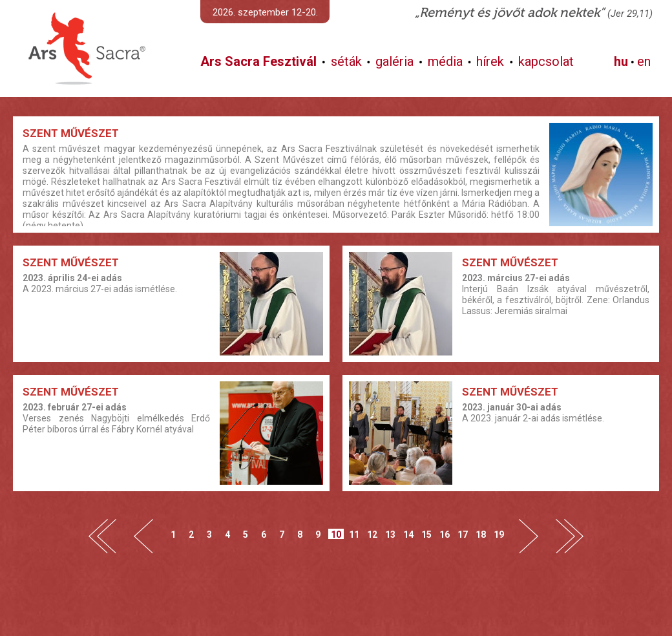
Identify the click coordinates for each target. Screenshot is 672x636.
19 (499, 534)
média (445, 61)
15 (426, 534)
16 (445, 534)
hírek (490, 61)
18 (481, 534)
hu (621, 61)
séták (346, 61)
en (644, 61)
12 (372, 534)
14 (408, 534)
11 (354, 534)
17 (463, 534)
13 (390, 534)
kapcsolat (546, 61)
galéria (394, 61)
